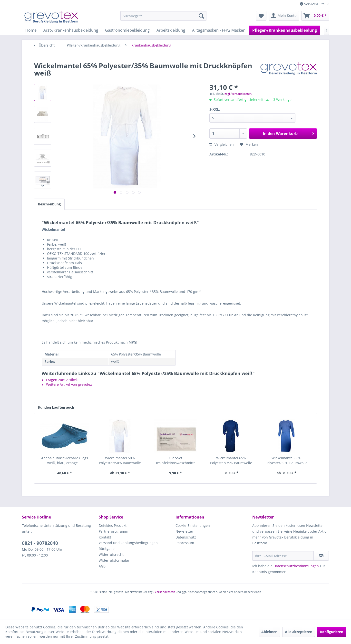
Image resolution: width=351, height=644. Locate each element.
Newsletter (184, 531)
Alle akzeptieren (299, 632)
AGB (102, 566)
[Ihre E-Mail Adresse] (283, 556)
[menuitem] (163, 16)
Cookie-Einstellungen (193, 525)
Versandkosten (165, 592)
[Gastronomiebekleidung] (127, 30)
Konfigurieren (332, 632)
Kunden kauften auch (56, 407)
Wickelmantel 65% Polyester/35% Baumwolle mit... (286, 461)
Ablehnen (269, 632)
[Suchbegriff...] (163, 16)
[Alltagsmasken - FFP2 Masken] (219, 30)
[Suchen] (201, 16)
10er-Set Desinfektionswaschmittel (175, 460)
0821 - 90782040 (40, 543)
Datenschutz (186, 537)
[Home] (31, 30)
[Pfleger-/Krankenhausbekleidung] (285, 30)
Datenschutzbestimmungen (296, 566)
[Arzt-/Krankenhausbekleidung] (71, 30)
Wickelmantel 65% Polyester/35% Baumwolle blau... (231, 461)
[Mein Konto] (284, 16)
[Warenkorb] (315, 16)
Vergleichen (222, 144)
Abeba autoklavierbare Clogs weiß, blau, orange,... (65, 460)
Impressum (185, 543)
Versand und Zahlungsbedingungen (128, 543)
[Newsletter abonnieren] (321, 556)
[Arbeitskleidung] (171, 30)
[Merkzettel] (261, 16)
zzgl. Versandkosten (238, 94)
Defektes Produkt (113, 525)
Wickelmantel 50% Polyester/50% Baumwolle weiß (120, 461)
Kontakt (105, 537)
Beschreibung (49, 204)
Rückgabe (107, 549)
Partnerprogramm (113, 531)
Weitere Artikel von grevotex (67, 384)
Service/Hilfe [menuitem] (313, 4)
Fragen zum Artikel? (60, 380)
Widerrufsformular (114, 560)
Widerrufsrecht (111, 554)
